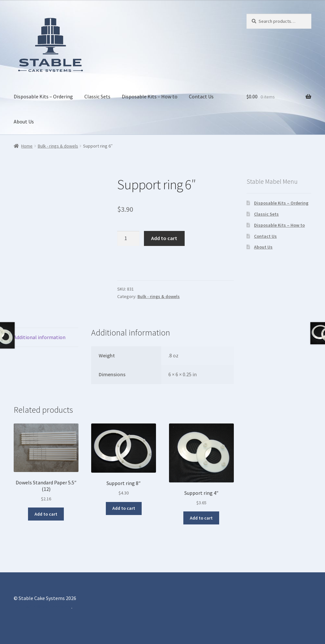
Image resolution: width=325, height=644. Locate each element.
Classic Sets (97, 96)
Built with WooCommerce (42, 607)
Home (27, 146)
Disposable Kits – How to (150, 96)
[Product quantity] (128, 238)
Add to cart (164, 238)
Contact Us (201, 96)
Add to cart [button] (46, 514)
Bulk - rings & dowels (58, 146)
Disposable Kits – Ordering (43, 96)
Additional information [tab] (40, 337)
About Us (24, 122)
